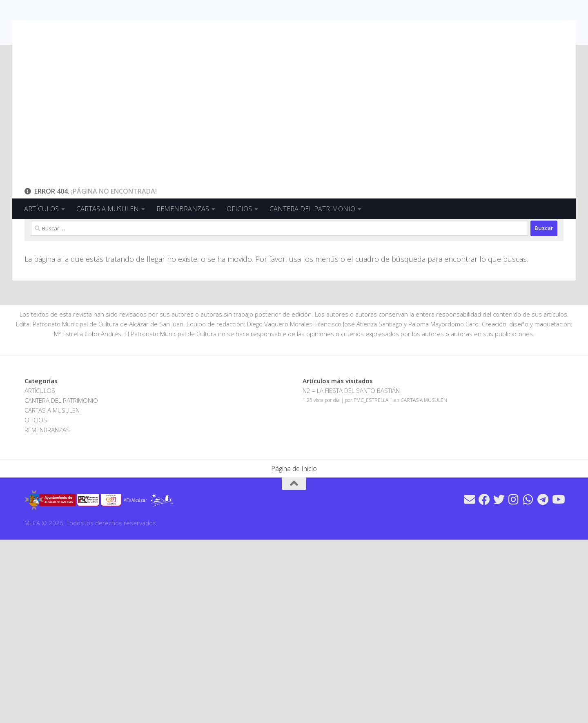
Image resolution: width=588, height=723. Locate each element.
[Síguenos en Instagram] (514, 683)
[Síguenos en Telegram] (543, 683)
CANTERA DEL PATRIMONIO (312, 209)
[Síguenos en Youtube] (558, 683)
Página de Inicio (294, 652)
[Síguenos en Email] (470, 683)
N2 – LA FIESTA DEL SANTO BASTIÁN (351, 574)
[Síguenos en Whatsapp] (528, 683)
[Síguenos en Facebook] (484, 683)
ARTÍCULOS (41, 209)
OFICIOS (239, 209)
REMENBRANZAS (183, 209)
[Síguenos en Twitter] (499, 683)
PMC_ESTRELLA (371, 584)
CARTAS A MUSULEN (108, 209)
